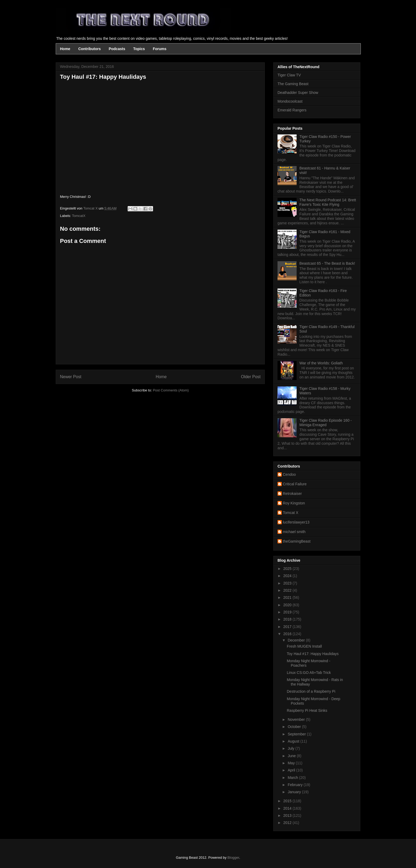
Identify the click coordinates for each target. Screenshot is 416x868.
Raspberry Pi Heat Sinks (307, 710)
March (293, 778)
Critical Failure (295, 484)
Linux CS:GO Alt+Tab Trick (309, 673)
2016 (288, 634)
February (296, 785)
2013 (288, 815)
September (297, 734)
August (294, 741)
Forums (160, 49)
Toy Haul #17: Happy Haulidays (313, 654)
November (297, 719)
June (292, 756)
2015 (288, 801)
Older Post (251, 377)
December (297, 640)
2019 (288, 612)
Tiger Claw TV (289, 75)
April (292, 770)
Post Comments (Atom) (171, 390)
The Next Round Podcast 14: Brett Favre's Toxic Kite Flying (328, 202)
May (292, 763)
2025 (288, 569)
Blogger (233, 858)
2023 (288, 583)
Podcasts (117, 49)
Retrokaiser (292, 494)
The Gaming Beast (293, 84)
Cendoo (289, 474)
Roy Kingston (294, 503)
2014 (288, 808)
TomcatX (79, 216)
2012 (288, 823)
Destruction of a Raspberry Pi (311, 691)
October (295, 727)
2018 (288, 619)
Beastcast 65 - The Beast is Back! (327, 263)
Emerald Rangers (292, 110)
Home (65, 49)
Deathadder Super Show (298, 93)
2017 (288, 627)
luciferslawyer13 (296, 522)
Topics (139, 49)
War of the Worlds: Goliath (321, 363)
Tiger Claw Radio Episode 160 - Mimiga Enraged (326, 423)
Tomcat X (291, 513)
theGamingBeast (297, 541)
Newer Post (71, 377)
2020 (288, 605)
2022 (288, 590)
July (291, 748)
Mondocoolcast (290, 101)
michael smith (294, 532)
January (295, 792)
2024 (288, 576)
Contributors (90, 49)
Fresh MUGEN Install (304, 646)
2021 (288, 597)
